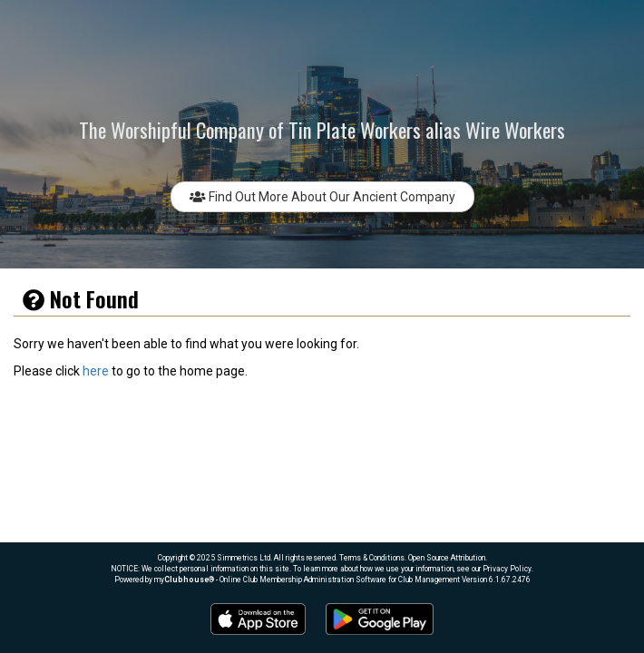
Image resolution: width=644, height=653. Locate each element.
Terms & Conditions (372, 558)
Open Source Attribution (447, 558)
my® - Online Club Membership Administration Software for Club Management (307, 580)
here (96, 371)
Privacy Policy (507, 569)
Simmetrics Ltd (244, 558)
